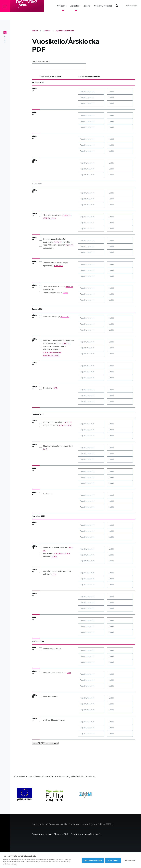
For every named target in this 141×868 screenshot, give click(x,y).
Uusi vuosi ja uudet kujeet (52, 720)
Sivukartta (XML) (62, 834)
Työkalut (47, 31)
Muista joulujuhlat (49, 697)
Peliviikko (48, 556)
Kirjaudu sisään (131, 14)
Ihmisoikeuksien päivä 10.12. (55, 673)
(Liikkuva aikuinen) (62, 554)
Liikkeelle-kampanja (54, 317)
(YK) (45, 449)
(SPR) (55, 388)
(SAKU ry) (67, 215)
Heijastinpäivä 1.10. (56, 425)
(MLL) (53, 218)
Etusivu (35, 31)
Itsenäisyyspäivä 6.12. (50, 649)
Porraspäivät (55, 554)
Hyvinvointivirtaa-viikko (56, 422)
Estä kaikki (112, 860)
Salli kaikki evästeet (93, 860)
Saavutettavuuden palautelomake (86, 834)
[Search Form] (117, 14)
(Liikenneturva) (66, 425)
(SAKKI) (46, 218)
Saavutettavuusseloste (42, 834)
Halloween (46, 494)
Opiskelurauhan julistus (54, 293)
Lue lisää (14, 864)
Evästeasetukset (129, 860)
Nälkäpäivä (48, 388)
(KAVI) (55, 556)
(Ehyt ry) (70, 245)
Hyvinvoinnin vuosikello (65, 31)
